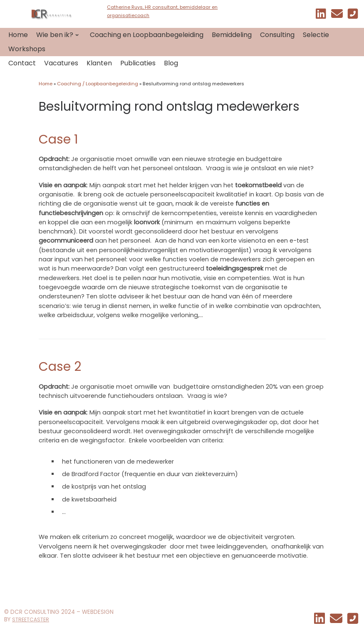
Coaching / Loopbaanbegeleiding (98, 84)
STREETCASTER (31, 619)
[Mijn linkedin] (321, 16)
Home (46, 84)
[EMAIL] (337, 16)
